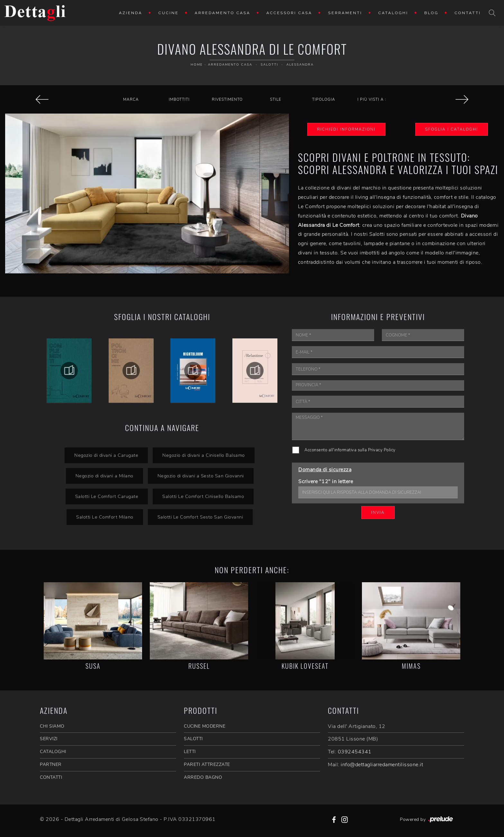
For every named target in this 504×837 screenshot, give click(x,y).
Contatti (468, 13)
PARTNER (51, 764)
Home (197, 65)
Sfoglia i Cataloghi (452, 129)
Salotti (269, 65)
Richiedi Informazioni (346, 129)
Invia (378, 512)
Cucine (169, 13)
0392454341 (355, 752)
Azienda (131, 13)
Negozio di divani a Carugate (106, 455)
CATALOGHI (53, 752)
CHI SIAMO (52, 726)
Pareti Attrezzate (207, 764)
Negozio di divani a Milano (104, 476)
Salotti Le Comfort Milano (105, 517)
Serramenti (345, 13)
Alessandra (300, 65)
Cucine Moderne (205, 726)
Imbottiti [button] (179, 99)
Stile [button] (276, 99)
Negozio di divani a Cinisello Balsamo (204, 455)
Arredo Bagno (203, 777)
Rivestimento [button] (227, 99)
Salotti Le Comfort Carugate (107, 496)
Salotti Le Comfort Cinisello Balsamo (203, 496)
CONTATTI (51, 777)
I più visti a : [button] (372, 99)
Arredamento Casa (223, 13)
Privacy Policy (382, 450)
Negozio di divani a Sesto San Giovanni (201, 476)
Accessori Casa (289, 13)
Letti (190, 752)
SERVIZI (49, 739)
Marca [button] (131, 99)
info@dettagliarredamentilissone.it (382, 765)
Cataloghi (393, 13)
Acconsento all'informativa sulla (350, 450)
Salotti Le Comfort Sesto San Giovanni (200, 517)
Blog (431, 13)
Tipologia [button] (324, 99)
